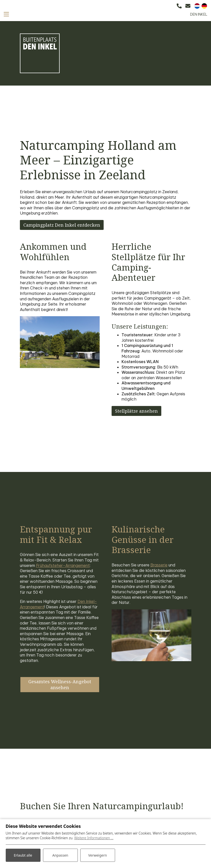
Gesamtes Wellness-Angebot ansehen (60, 684)
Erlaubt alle (23, 855)
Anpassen (60, 855)
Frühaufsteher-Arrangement (63, 565)
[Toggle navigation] (6, 14)
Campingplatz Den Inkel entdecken (62, 225)
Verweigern (98, 855)
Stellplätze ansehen (136, 411)
